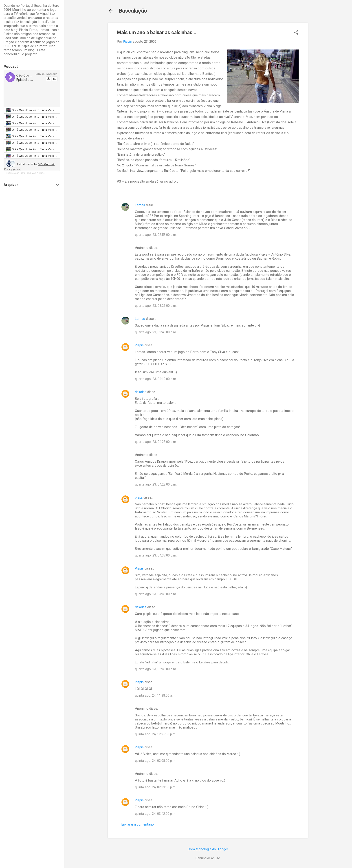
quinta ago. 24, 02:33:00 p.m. (156, 787)
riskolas (141, 392)
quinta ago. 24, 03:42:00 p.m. (156, 814)
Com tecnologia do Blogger (208, 849)
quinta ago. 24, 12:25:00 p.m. (156, 734)
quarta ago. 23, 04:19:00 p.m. (156, 379)
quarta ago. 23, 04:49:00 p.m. (156, 594)
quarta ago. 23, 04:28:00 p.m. (156, 442)
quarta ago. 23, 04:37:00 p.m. (156, 555)
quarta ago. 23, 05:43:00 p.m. (156, 669)
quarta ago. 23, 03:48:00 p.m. (156, 332)
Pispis (139, 345)
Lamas (140, 205)
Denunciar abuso (208, 858)
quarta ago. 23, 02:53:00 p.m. (156, 235)
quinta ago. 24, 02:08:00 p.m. (156, 761)
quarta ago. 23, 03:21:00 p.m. (156, 306)
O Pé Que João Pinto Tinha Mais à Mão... (24, 173)
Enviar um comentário (138, 824)
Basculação (133, 11)
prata (139, 497)
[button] (296, 33)
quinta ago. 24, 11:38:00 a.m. (156, 696)
